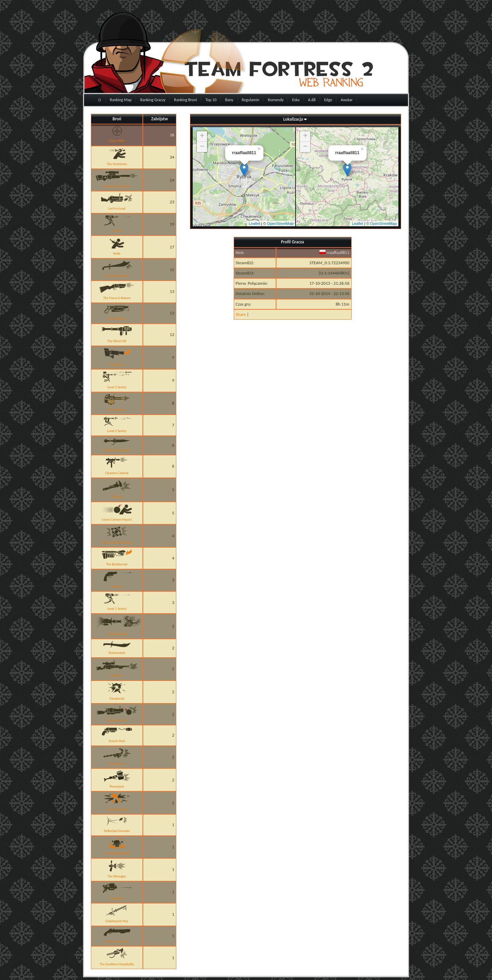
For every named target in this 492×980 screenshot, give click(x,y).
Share (241, 314)
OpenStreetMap (280, 224)
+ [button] (202, 136)
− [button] (202, 147)
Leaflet (254, 224)
